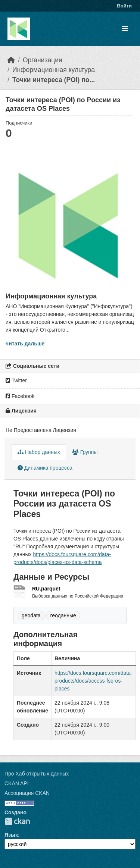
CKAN (17, 821)
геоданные (63, 615)
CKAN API (17, 783)
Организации (43, 60)
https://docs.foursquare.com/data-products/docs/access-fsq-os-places (94, 681)
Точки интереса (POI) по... (54, 80)
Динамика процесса (45, 468)
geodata (31, 615)
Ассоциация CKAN (27, 793)
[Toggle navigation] (125, 29)
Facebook (20, 396)
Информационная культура (54, 70)
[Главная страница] (11, 60)
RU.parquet (46, 589)
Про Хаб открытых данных (37, 774)
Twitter (16, 380)
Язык (11, 835)
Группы (85, 452)
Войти (124, 6)
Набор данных (39, 452)
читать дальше (25, 344)
